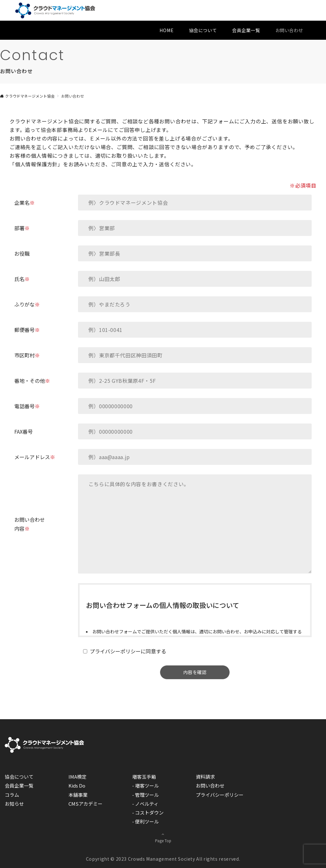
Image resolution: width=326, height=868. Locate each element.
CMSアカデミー (85, 804)
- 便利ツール (145, 821)
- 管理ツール (145, 795)
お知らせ (14, 804)
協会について (19, 777)
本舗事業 (78, 795)
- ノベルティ (145, 804)
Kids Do (77, 785)
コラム (12, 795)
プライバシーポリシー (220, 795)
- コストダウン (148, 813)
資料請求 (205, 777)
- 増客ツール (145, 785)
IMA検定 (78, 777)
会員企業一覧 (19, 785)
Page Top (163, 837)
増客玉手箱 (144, 777)
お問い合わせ (210, 785)
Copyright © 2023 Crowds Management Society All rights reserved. (163, 859)
